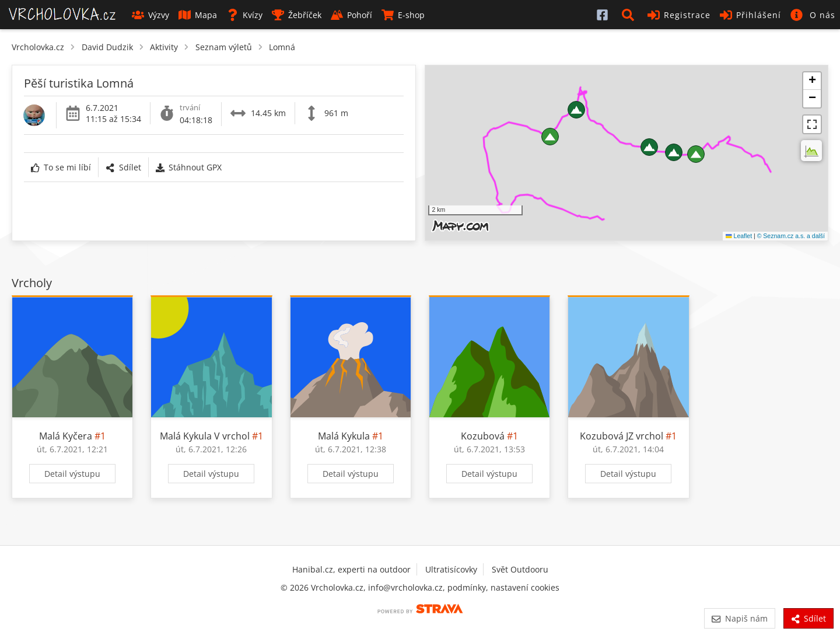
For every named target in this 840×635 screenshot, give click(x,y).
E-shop (403, 15)
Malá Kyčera (66, 436)
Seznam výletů (224, 47)
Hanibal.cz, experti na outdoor (351, 569)
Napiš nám (739, 618)
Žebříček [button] (297, 15)
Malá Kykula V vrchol (205, 436)
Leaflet (739, 236)
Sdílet (123, 167)
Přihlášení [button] (750, 15)
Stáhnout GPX (189, 167)
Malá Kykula (344, 436)
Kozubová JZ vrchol (622, 436)
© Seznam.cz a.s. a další (791, 236)
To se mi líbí (61, 167)
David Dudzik (107, 47)
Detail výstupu (72, 474)
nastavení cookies (525, 587)
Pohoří (351, 15)
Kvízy (244, 15)
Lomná (282, 47)
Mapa (198, 15)
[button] (630, 15)
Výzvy (150, 15)
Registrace (679, 15)
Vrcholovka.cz (38, 47)
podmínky (467, 587)
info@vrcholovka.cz (405, 587)
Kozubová (483, 436)
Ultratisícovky (451, 569)
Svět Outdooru (520, 569)
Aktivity (164, 47)
